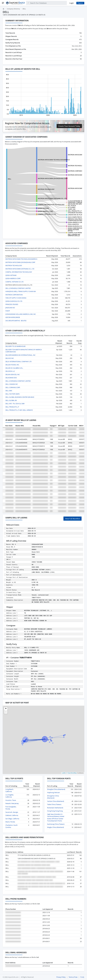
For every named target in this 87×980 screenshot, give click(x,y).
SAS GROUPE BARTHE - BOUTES (16, 321)
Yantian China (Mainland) (56, 801)
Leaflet (64, 773)
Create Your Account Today (69, 126)
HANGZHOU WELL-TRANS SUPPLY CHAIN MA (21, 291)
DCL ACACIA (72, 205)
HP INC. (70, 231)
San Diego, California (12, 819)
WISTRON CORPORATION (76, 171)
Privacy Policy (61, 977)
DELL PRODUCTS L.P (75, 211)
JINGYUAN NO (10, 308)
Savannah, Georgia (12, 812)
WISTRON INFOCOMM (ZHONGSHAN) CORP (53, 178)
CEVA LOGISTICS (73, 224)
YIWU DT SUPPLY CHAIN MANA (16, 298)
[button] (6, 709)
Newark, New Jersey (12, 803)
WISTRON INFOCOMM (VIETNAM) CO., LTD (52, 198)
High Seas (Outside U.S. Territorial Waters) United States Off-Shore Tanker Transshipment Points (56, 818)
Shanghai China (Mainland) (56, 789)
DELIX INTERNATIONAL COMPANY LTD (18, 362)
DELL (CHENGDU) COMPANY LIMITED (18, 288)
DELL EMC (9, 391)
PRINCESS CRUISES (12, 304)
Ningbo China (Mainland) (56, 827)
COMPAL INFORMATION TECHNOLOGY (51, 205)
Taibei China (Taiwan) (54, 804)
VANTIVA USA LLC (74, 236)
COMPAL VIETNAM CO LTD (47, 214)
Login (72, 3)
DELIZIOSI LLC (10, 371)
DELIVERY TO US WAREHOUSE (15, 346)
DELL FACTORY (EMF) (13, 394)
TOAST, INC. (72, 209)
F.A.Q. (82, 977)
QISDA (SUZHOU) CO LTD (76, 226)
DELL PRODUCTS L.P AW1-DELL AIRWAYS (19, 410)
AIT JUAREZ (72, 207)
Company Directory (13, 9)
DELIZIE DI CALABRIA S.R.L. (14, 368)
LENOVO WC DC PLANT (76, 215)
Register (80, 3)
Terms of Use (73, 977)
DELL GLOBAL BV (11, 400)
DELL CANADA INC (12, 384)
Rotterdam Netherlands (55, 808)
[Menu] (3, 3)
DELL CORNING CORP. (13, 387)
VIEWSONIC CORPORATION (77, 202)
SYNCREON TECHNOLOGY (77, 213)
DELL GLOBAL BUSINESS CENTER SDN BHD (20, 397)
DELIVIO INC (10, 358)
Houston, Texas (11, 800)
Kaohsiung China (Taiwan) (56, 824)
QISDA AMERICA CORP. (76, 222)
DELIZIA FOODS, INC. (12, 365)
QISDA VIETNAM (43, 208)
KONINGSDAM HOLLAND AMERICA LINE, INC (21, 314)
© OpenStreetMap (72, 773)
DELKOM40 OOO (11, 378)
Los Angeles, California (10, 796)
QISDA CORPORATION (75, 228)
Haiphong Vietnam (53, 792)
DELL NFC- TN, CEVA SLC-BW (15, 404)
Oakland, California (12, 815)
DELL (10, 179)
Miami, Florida (10, 822)
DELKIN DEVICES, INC (13, 374)
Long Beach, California (10, 790)
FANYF (8, 311)
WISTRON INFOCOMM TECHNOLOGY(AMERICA (54, 160)
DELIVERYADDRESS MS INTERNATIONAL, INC (20, 355)
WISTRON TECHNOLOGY (76, 166)
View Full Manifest (72, 519)
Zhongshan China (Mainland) (53, 797)
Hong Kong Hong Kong (55, 811)
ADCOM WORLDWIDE (13, 317)
